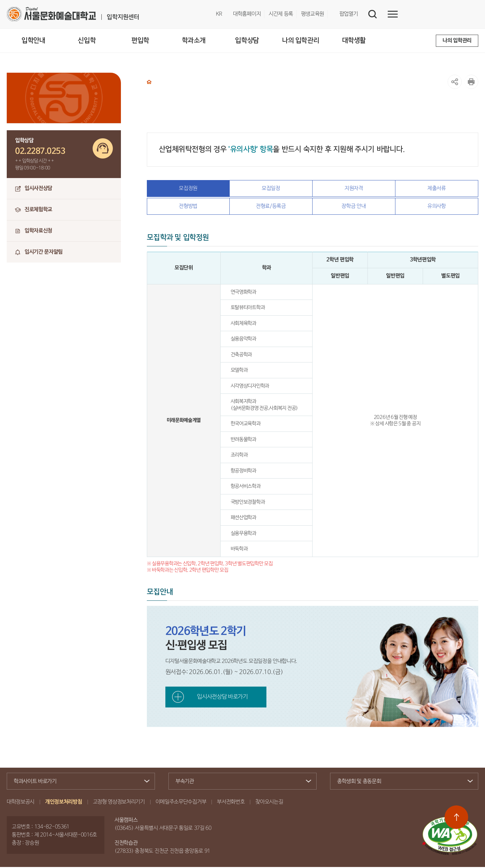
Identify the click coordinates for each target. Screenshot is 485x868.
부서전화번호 (231, 803)
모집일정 (271, 188)
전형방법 (188, 207)
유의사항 (437, 207)
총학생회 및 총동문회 (401, 783)
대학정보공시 (21, 803)
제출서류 (437, 188)
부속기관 (240, 783)
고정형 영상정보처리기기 (119, 803)
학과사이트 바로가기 (78, 783)
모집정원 (188, 188)
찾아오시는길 (269, 803)
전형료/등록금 (271, 207)
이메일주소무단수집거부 (181, 803)
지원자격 (354, 188)
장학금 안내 (354, 207)
